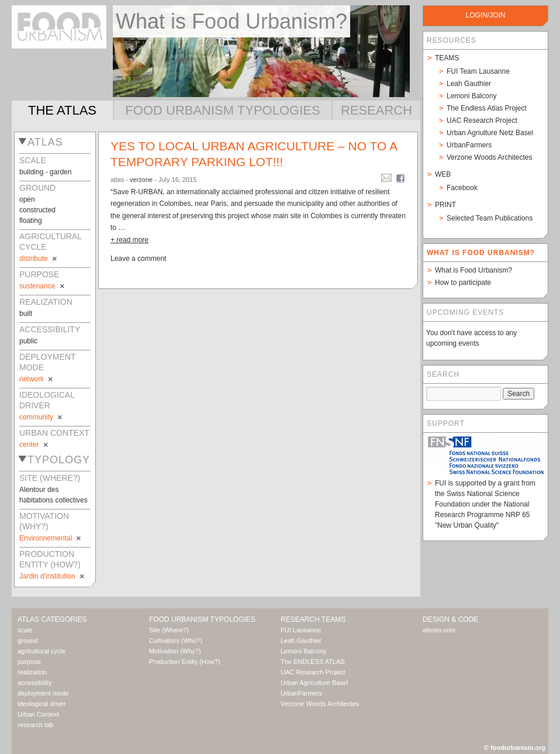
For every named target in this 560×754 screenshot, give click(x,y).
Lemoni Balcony (471, 96)
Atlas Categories (52, 619)
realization (32, 672)
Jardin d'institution (53, 576)
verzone (141, 180)
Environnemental (51, 538)
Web (443, 174)
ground (27, 641)
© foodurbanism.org (515, 748)
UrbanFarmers (469, 145)
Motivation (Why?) (175, 651)
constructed (37, 210)
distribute (39, 259)
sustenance (43, 286)
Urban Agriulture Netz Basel (490, 133)
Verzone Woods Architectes (490, 157)
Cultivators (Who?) (176, 641)
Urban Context (38, 714)
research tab (35, 725)
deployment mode (43, 693)
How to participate (463, 283)
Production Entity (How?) (185, 662)
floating (31, 221)
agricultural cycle (42, 651)
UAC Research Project (482, 120)
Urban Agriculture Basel (314, 683)
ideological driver (42, 704)
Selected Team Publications (490, 218)
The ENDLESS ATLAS (313, 662)
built (26, 314)
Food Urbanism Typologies (222, 110)
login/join (485, 15)
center (34, 445)
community (42, 417)
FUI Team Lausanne (478, 71)
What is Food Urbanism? (473, 270)
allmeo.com (439, 630)
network (37, 379)
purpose (29, 662)
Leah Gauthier (469, 84)
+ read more (129, 240)
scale (25, 630)
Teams (447, 58)
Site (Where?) (169, 630)
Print (445, 205)
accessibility (35, 683)
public (28, 341)
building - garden (45, 172)
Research (376, 110)
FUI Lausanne (301, 630)
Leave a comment (138, 259)
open (27, 199)
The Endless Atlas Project (487, 108)
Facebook (462, 188)
